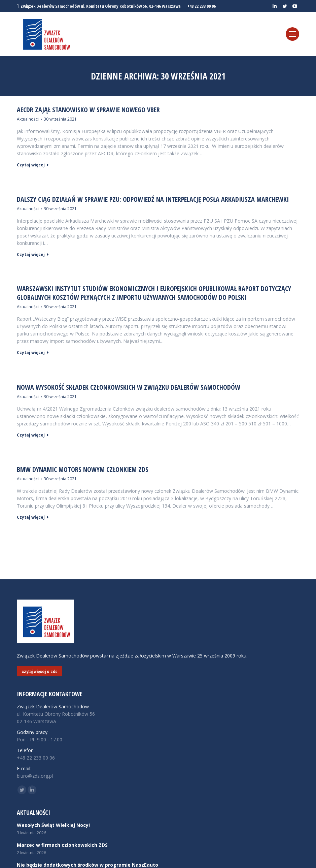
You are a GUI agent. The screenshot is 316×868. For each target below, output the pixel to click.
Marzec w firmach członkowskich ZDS (62, 845)
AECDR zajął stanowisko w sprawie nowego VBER (88, 110)
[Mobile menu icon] (292, 34)
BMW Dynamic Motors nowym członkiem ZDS (83, 470)
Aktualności (28, 119)
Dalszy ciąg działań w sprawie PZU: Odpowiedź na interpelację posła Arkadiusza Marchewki (153, 199)
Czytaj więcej (33, 165)
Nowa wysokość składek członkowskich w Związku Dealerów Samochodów (129, 387)
